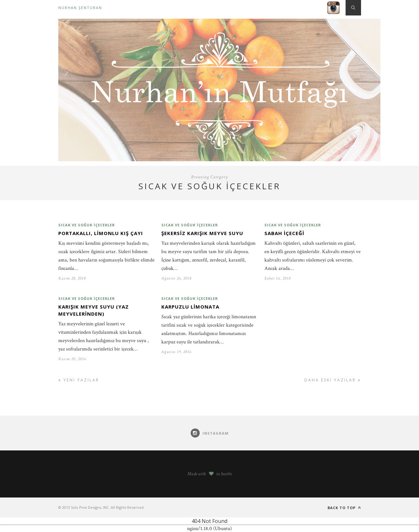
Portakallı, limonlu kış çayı (101, 233)
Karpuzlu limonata (190, 307)
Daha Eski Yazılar (333, 380)
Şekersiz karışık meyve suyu (202, 233)
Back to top (344, 508)
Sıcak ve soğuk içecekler (87, 225)
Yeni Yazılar (79, 380)
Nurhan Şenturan (80, 8)
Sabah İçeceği (284, 233)
